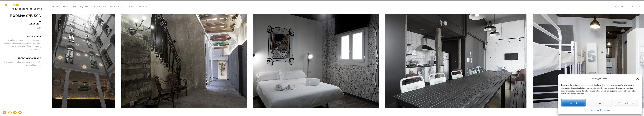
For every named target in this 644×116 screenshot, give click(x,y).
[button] (638, 79)
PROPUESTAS (117, 7)
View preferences (627, 103)
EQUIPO (84, 7)
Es (632, 7)
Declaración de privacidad (600, 110)
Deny (600, 103)
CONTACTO (621, 7)
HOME (55, 7)
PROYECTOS (98, 7)
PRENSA (143, 7)
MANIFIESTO (69, 7)
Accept (573, 103)
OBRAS (131, 7)
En (639, 7)
